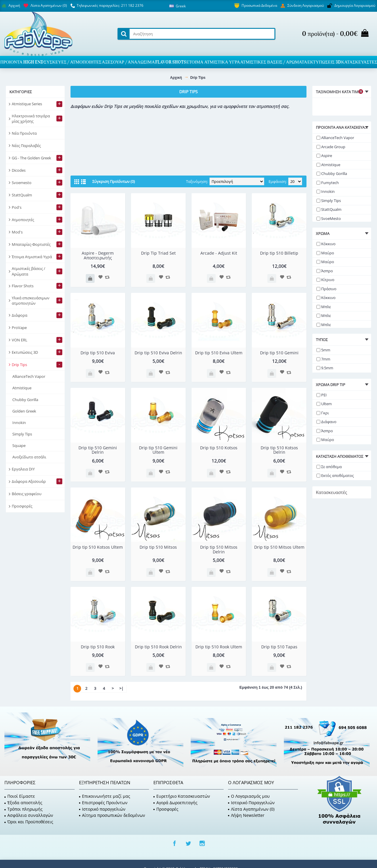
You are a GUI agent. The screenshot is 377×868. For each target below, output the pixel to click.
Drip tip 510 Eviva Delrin (158, 353)
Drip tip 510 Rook (98, 647)
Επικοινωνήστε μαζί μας (105, 796)
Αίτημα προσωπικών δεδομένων (112, 815)
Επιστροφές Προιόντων (103, 803)
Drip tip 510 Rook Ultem (219, 647)
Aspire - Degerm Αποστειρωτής (98, 255)
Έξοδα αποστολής (23, 803)
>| (121, 688)
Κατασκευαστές (331, 492)
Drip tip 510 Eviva (98, 353)
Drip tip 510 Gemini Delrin (98, 450)
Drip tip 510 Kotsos (219, 448)
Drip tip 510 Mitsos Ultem (279, 547)
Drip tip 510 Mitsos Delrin (219, 549)
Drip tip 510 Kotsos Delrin (279, 450)
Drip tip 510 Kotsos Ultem (98, 547)
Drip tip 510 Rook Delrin (158, 647)
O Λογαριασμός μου (249, 796)
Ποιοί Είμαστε (20, 796)
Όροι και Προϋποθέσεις (29, 822)
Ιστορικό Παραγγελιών (251, 803)
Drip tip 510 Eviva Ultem (219, 353)
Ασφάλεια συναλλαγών (29, 815)
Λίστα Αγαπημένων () (251, 809)
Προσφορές (166, 809)
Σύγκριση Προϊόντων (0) (114, 181)
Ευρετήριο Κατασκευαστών (182, 796)
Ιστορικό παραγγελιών (102, 809)
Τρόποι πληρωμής (24, 809)
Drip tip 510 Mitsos (158, 547)
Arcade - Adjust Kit (219, 253)
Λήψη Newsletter (246, 815)
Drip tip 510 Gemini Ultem (158, 450)
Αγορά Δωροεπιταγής (175, 803)
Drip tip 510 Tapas (279, 647)
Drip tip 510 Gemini (279, 353)
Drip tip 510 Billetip (279, 253)
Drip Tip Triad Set (158, 253)
